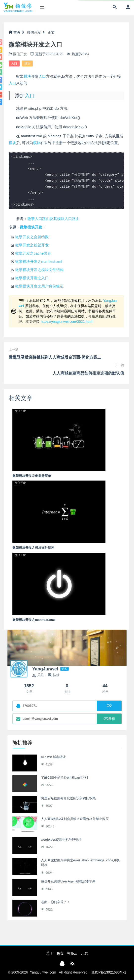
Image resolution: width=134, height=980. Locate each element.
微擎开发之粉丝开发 (32, 245)
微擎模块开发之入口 (32, 278)
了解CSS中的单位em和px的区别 (64, 778)
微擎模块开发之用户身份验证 (39, 286)
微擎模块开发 (31, 227)
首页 (15, 32)
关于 (50, 953)
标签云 (72, 953)
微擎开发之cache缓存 (33, 253)
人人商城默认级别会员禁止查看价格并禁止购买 (75, 819)
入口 (14, 63)
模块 (27, 63)
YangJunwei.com (43, 972)
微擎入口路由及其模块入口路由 (53, 219)
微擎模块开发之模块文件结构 (39, 270)
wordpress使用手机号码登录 (61, 840)
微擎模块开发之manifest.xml (39, 261)
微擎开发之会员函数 (32, 237)
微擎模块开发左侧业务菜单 (32, 476)
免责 (60, 953)
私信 (54, 675)
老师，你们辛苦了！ (55, 902)
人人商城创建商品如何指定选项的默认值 (88, 373)
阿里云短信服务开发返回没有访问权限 (68, 798)
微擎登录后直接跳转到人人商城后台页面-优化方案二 (55, 357)
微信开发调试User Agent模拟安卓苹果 (68, 881)
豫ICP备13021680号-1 (109, 972)
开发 (84, 953)
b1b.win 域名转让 (53, 757)
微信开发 (34, 32)
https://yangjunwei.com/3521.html (67, 322)
